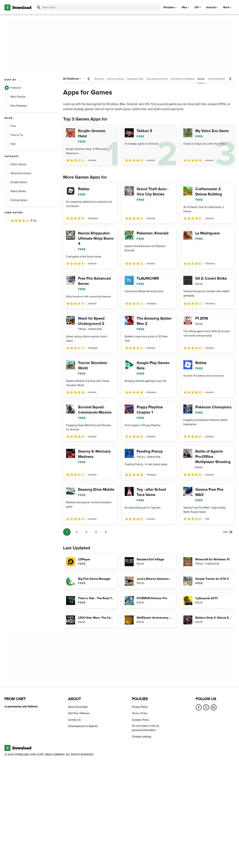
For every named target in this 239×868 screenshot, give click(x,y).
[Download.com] (18, 7)
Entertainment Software (183, 79)
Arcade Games (16, 182)
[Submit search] (39, 7)
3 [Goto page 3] (86, 532)
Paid (10, 144)
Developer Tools (135, 79)
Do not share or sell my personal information (146, 728)
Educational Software (157, 79)
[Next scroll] (230, 79)
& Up (20, 221)
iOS (197, 7)
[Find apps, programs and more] (98, 7)
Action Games (15, 164)
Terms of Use (140, 713)
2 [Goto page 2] (77, 532)
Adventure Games (18, 173)
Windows (169, 7)
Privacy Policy (140, 707)
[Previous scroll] (89, 79)
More (228, 7)
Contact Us (75, 720)
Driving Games (16, 200)
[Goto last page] (228, 532)
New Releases (16, 106)
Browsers (99, 79)
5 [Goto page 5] (106, 532)
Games (201, 79)
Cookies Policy (140, 720)
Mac (184, 7)
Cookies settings (142, 737)
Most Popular (15, 97)
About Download (78, 707)
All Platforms (73, 79)
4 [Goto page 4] (96, 532)
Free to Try (14, 135)
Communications (116, 79)
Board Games (15, 191)
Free (10, 126)
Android (211, 7)
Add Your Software (79, 713)
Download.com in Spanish (83, 726)
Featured (13, 88)
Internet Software (216, 79)
